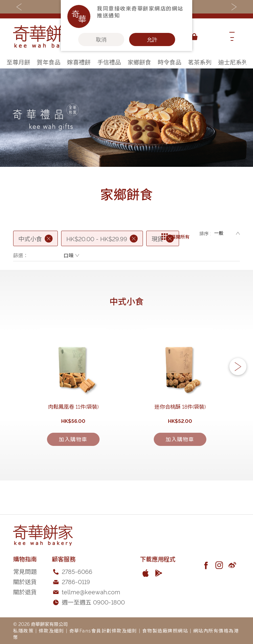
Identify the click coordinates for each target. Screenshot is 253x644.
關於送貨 (25, 606)
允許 (152, 39)
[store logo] (46, 37)
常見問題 (25, 596)
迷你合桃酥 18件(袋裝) (180, 451)
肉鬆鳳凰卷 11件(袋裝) (73, 451)
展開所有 (175, 233)
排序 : (205, 233)
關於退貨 (25, 617)
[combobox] (212, 37)
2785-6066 (77, 596)
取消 (101, 39)
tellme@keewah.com (91, 617)
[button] (238, 390)
